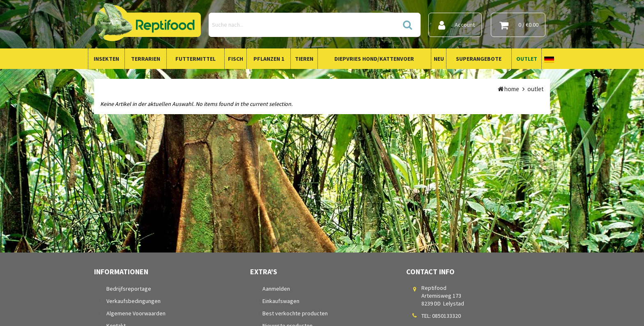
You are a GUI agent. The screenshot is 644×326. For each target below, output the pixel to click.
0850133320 (446, 316)
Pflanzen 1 (269, 59)
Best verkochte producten (295, 313)
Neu (439, 59)
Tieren (304, 59)
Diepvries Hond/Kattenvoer (374, 59)
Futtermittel (195, 59)
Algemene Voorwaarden (136, 313)
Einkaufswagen (281, 301)
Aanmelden (276, 289)
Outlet (527, 59)
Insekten (106, 59)
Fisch (236, 59)
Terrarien (146, 59)
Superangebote (479, 59)
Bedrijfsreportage (129, 289)
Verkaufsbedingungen (133, 301)
